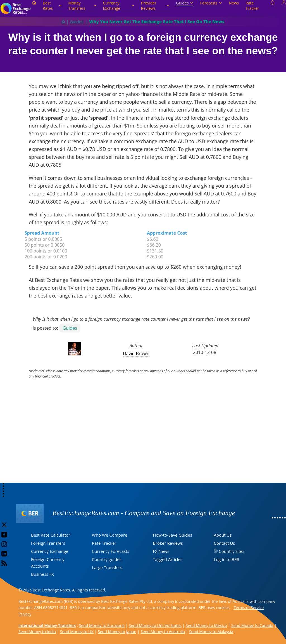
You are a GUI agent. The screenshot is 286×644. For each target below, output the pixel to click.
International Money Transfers (47, 625)
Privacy (25, 614)
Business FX (42, 574)
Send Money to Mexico (206, 625)
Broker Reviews (168, 543)
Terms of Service (249, 608)
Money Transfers (82, 6)
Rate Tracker (252, 6)
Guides (185, 3)
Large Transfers (107, 567)
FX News (161, 551)
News (234, 3)
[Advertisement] (143, 438)
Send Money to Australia (163, 632)
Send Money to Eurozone (102, 625)
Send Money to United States (155, 625)
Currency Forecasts (111, 551)
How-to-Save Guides (172, 535)
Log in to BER (226, 559)
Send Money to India (37, 632)
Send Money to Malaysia (211, 632)
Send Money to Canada (252, 625)
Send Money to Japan (117, 632)
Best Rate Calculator (51, 535)
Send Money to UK (77, 632)
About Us (223, 535)
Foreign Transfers (48, 543)
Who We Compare (110, 535)
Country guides (107, 559)
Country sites (232, 551)
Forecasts (211, 3)
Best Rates (52, 6)
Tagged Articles (168, 559)
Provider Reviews (155, 6)
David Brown (136, 353)
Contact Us (224, 543)
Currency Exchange (118, 6)
